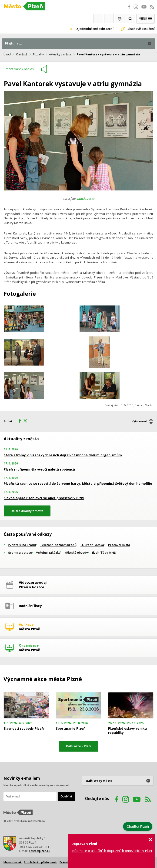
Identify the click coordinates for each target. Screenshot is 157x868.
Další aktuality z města (27, 511)
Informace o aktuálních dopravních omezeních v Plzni (112, 851)
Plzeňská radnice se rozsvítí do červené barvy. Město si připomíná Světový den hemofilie (78, 483)
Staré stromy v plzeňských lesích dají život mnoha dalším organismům (63, 455)
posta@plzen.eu (40, 851)
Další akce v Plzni (79, 746)
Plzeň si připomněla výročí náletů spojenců (39, 469)
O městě (22, 54)
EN (120, 19)
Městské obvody (76, 553)
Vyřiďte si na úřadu (22, 545)
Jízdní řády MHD (104, 553)
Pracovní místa (119, 545)
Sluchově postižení (141, 29)
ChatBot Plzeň (138, 826)
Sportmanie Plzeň (71, 729)
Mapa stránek (13, 862)
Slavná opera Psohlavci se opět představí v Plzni (44, 498)
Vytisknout (139, 421)
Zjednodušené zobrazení (95, 29)
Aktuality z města (60, 54)
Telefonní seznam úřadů (58, 545)
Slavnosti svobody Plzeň (24, 729)
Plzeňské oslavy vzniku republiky (127, 731)
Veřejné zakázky (48, 553)
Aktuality (38, 54)
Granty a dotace (20, 553)
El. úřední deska (92, 545)
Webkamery (98, 19)
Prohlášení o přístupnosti (41, 862)
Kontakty (109, 19)
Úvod (7, 54)
